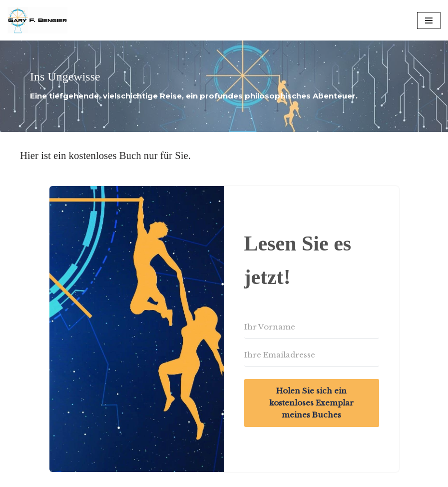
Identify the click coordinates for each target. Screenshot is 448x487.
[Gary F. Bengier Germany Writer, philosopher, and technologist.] (37, 20)
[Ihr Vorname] (312, 327)
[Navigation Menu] (429, 20)
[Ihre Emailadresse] (312, 355)
